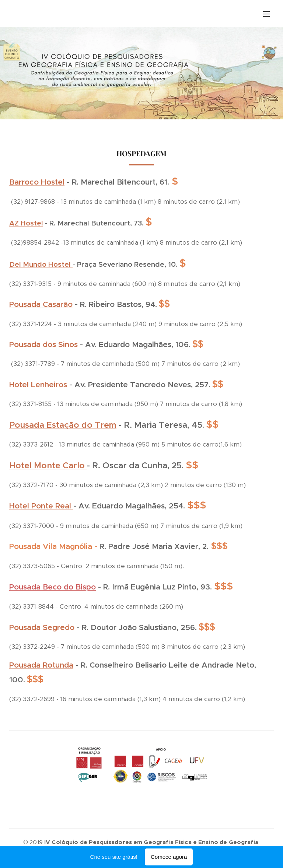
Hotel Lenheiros (38, 385)
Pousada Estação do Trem (63, 425)
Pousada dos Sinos (45, 344)
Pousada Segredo (43, 627)
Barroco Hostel (37, 182)
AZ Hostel (26, 223)
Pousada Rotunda (41, 665)
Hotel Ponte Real (41, 506)
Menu (266, 14)
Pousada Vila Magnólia (51, 546)
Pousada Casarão (41, 304)
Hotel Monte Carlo (48, 465)
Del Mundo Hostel (41, 264)
